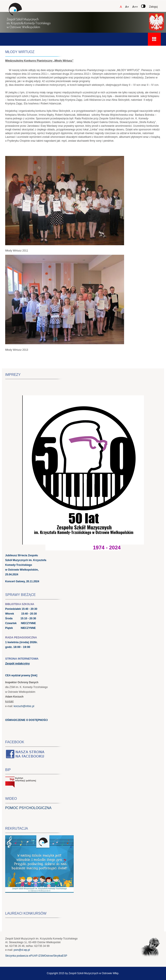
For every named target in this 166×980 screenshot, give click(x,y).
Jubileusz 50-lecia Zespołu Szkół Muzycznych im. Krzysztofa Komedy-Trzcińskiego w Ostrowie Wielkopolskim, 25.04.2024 (26, 565)
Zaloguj (153, 7)
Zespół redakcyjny (17, 663)
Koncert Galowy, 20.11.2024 (22, 581)
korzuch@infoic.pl (24, 706)
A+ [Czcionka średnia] (127, 7)
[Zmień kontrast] (143, 6)
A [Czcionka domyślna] (121, 7)
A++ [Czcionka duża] (135, 7)
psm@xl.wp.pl (22, 950)
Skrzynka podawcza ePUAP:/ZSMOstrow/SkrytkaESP (36, 956)
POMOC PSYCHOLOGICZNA (28, 808)
